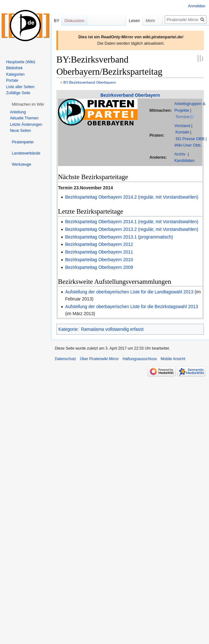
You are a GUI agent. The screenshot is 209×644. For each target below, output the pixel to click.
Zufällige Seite (18, 93)
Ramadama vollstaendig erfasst (112, 329)
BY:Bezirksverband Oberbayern (90, 82)
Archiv (180, 154)
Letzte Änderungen (26, 125)
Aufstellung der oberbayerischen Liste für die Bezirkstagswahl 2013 (131, 307)
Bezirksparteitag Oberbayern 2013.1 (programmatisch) (119, 237)
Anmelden (197, 6)
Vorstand (182, 126)
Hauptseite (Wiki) (21, 62)
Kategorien (15, 74)
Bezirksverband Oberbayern (130, 95)
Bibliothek (14, 68)
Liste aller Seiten (20, 87)
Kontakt (182, 132)
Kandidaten (184, 161)
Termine (182, 117)
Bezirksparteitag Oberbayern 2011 (99, 252)
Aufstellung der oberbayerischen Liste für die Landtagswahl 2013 (129, 292)
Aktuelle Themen (24, 118)
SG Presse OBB (190, 139)
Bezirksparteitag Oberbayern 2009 (99, 267)
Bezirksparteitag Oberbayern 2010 (99, 260)
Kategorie (68, 329)
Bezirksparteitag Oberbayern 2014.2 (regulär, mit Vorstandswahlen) (132, 197)
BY (57, 21)
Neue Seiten (20, 131)
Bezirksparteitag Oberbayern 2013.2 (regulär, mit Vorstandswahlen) (132, 229)
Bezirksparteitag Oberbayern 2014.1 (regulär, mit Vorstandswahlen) (132, 222)
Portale (12, 80)
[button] (28, 104)
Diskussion (74, 21)
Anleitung (18, 112)
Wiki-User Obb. (188, 145)
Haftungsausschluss (140, 359)
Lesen (127, 21)
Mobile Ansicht (173, 359)
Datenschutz (65, 359)
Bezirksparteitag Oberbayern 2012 (99, 244)
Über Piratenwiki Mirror (99, 359)
